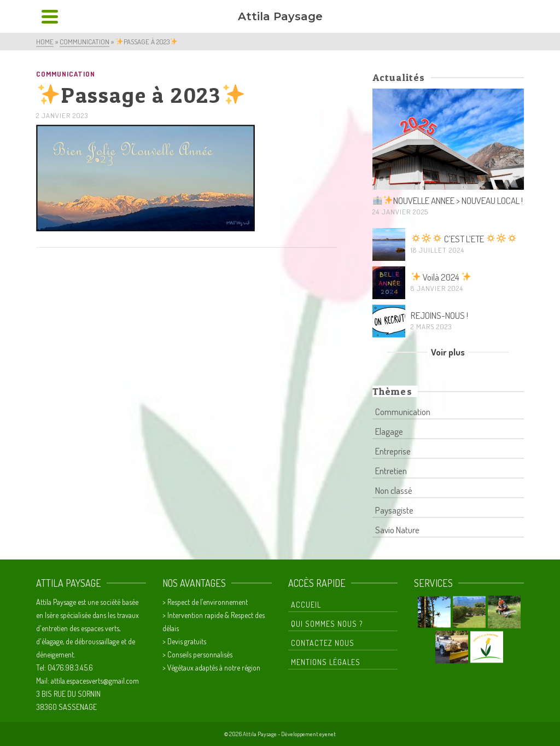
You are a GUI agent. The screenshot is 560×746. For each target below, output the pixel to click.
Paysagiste (394, 510)
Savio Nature (397, 530)
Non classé (394, 490)
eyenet (328, 734)
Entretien (391, 471)
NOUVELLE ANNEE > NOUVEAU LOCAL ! (448, 200)
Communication (66, 74)
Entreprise (393, 451)
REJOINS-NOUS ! (439, 315)
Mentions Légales (326, 662)
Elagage (389, 431)
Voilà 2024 (441, 277)
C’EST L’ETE (464, 239)
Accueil (306, 605)
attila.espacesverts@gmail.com (95, 681)
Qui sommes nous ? (327, 624)
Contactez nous (323, 643)
